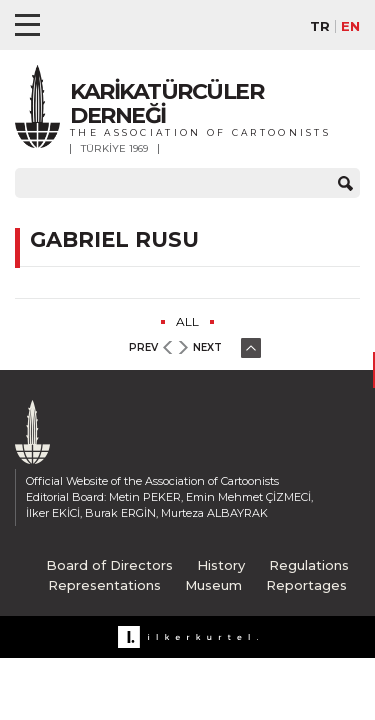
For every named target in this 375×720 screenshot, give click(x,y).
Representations (104, 585)
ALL (187, 321)
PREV (143, 347)
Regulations (309, 565)
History (221, 565)
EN (350, 26)
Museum (213, 585)
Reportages (306, 585)
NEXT (207, 347)
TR (320, 26)
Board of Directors (109, 565)
